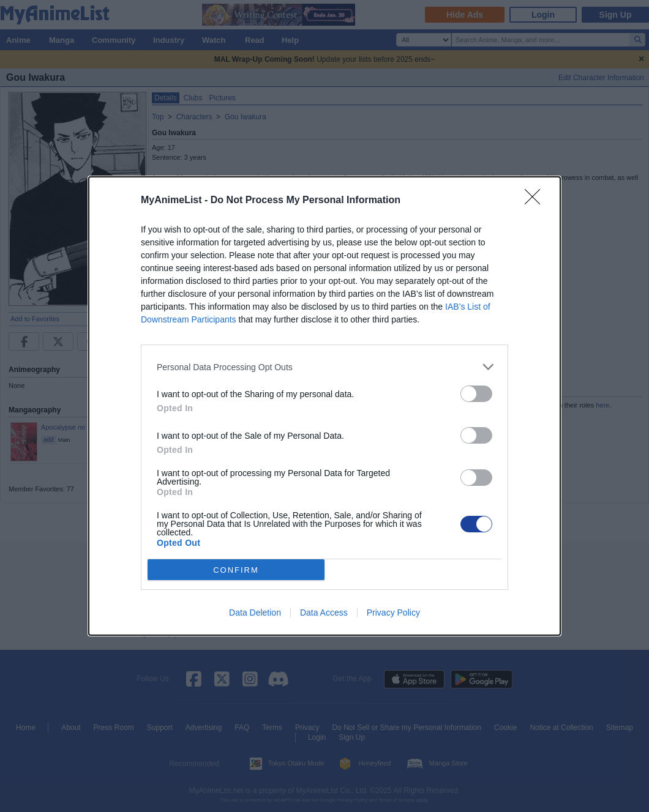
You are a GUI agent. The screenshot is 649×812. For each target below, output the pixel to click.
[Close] (536, 201)
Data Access (324, 613)
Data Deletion (255, 613)
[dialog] (324, 406)
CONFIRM (236, 570)
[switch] (476, 394)
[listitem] (324, 367)
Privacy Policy (393, 613)
